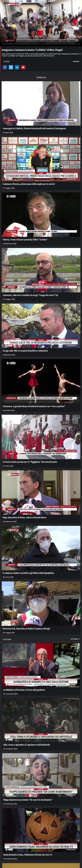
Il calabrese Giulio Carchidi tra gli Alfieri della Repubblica (28, 573)
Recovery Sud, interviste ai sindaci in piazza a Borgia (26, 628)
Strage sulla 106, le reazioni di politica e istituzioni (25, 351)
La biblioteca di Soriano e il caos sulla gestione (24, 690)
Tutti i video (75, 639)
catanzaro (76, 61)
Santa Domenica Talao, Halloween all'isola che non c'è (28, 855)
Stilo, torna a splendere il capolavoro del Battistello (27, 745)
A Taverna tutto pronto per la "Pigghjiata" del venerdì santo (30, 462)
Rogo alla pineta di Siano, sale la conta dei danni (24, 517)
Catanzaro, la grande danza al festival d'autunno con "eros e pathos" (34, 406)
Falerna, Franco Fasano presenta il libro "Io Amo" (25, 239)
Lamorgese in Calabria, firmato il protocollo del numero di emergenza (34, 128)
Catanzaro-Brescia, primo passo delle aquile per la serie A (29, 184)
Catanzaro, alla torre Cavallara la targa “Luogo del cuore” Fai (30, 295)
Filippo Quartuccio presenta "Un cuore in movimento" (28, 800)
